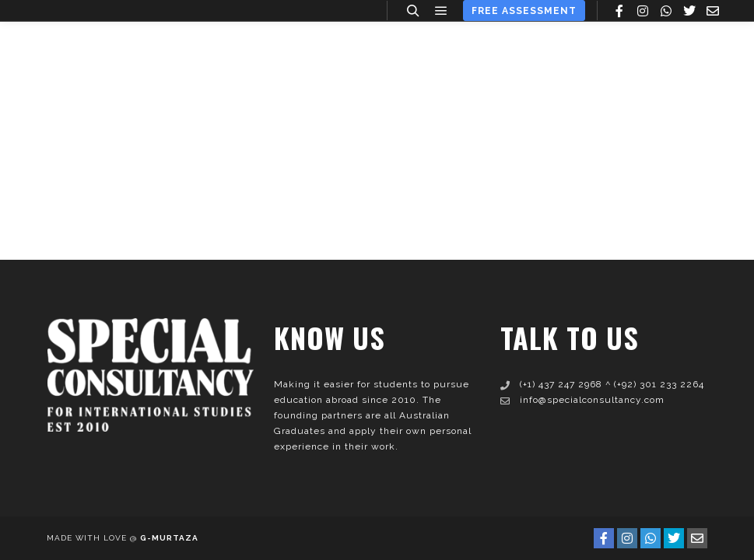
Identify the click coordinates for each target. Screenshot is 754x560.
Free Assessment (524, 11)
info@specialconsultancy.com (582, 400)
